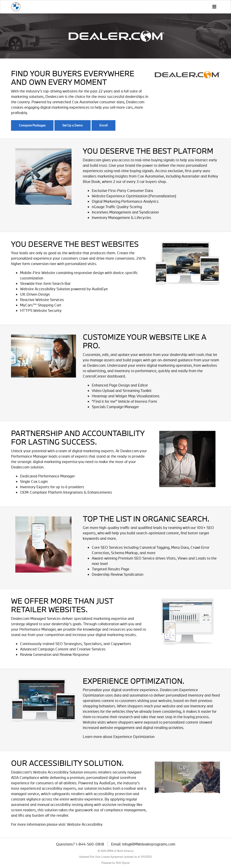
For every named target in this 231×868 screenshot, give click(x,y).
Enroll (103, 125)
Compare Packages (32, 125)
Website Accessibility (85, 824)
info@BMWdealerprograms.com (149, 844)
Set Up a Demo (73, 125)
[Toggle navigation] (214, 7)
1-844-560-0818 (90, 844)
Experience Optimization (134, 737)
